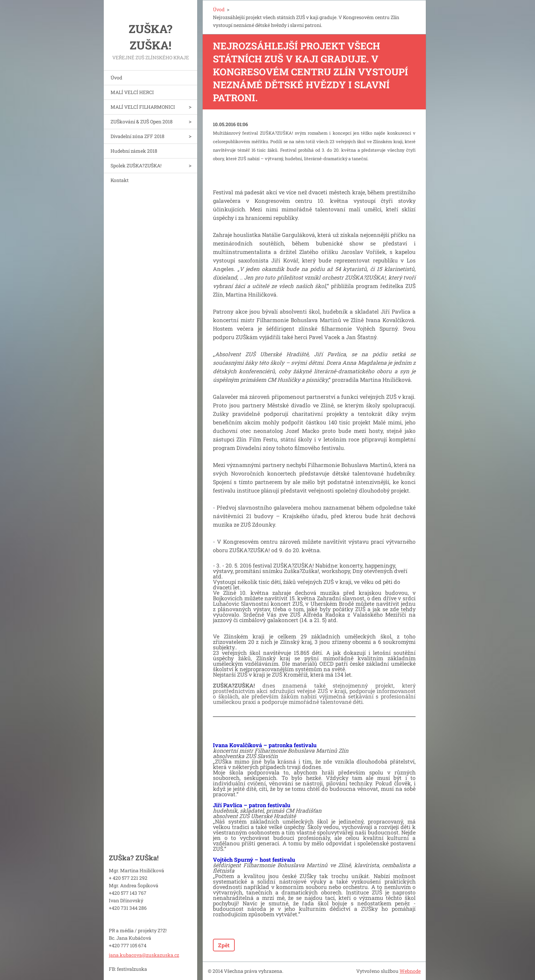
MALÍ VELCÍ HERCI (132, 92)
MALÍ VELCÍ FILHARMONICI (143, 107)
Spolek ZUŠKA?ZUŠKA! (136, 165)
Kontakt (120, 180)
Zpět (224, 945)
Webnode (410, 971)
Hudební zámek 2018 (134, 151)
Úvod (116, 78)
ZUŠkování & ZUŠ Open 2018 (142, 122)
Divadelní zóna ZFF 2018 (138, 136)
